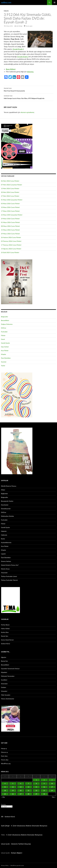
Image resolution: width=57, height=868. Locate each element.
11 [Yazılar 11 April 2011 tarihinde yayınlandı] (5, 787)
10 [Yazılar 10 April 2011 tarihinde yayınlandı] (52, 784)
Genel (3, 339)
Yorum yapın (29, 26)
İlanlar (3, 539)
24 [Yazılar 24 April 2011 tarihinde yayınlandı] (52, 791)
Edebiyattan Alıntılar (7, 516)
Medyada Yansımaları (8, 676)
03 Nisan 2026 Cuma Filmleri (10, 204)
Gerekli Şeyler (5, 343)
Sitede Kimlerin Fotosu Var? (10, 565)
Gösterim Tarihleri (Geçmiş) (21, 844)
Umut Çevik (5, 844)
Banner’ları (4, 661)
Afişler (3, 490)
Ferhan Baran (5, 625)
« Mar (3, 797)
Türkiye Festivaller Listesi (9, 576)
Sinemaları (4, 684)
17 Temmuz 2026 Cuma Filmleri (11, 245)
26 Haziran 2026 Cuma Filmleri (11, 237)
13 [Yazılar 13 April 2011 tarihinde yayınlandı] (21, 787)
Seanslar (4, 362)
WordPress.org (6, 763)
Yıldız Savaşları (6, 695)
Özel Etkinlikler (6, 358)
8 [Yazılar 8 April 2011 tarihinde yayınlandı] (36, 784)
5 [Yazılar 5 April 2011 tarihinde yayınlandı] (13, 784)
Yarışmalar (4, 573)
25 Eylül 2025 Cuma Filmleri (10, 252)
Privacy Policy (5, 865)
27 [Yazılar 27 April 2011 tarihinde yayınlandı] (21, 794)
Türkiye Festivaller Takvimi (9, 580)
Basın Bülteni (11, 69)
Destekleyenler (6, 509)
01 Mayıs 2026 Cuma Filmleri (10, 222)
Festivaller (4, 332)
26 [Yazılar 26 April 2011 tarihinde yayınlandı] (13, 794)
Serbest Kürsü (6, 644)
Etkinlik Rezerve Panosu (9, 486)
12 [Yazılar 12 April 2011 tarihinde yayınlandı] (13, 787)
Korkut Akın (5, 632)
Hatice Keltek (5, 629)
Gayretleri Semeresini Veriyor (10, 669)
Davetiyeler (5, 505)
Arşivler (3, 804)
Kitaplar (4, 354)
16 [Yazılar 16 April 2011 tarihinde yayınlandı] (44, 787)
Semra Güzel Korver (7, 640)
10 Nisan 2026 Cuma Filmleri (10, 207)
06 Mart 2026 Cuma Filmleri (10, 181)
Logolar (3, 554)
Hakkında (4, 535)
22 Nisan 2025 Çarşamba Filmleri (12, 215)
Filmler (3, 335)
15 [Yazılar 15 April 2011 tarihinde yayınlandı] (36, 787)
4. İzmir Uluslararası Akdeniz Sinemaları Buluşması (29, 826)
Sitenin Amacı (5, 569)
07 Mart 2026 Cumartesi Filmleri (12, 185)
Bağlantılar (4, 494)
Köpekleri (4, 672)
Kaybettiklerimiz (6, 542)
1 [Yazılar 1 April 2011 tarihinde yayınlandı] (36, 780)
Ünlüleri (4, 687)
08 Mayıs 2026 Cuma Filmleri (10, 226)
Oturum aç (4, 752)
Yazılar (3, 366)
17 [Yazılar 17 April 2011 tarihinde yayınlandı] (52, 787)
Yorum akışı (5, 760)
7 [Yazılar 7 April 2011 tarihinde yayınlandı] (29, 784)
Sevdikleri (4, 680)
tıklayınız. (30, 72)
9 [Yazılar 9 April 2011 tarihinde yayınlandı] (44, 784)
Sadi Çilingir (19, 26)
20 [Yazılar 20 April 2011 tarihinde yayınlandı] (21, 791)
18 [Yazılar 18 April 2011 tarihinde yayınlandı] (5, 791)
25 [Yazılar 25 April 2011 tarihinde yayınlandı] (5, 794)
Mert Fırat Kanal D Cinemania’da (29, 89)
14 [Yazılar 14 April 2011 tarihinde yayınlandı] (28, 787)
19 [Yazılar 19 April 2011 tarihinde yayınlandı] (13, 791)
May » (54, 797)
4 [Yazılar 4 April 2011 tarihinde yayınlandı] (5, 784)
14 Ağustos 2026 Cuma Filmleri (11, 249)
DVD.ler (4, 328)
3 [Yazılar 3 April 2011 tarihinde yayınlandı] (52, 780)
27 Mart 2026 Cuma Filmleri (10, 196)
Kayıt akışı (4, 756)
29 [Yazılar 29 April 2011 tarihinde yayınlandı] (36, 794)
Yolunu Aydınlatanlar (8, 699)
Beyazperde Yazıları (7, 501)
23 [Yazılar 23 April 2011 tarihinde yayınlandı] (44, 791)
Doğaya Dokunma (7, 324)
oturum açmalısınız (27, 112)
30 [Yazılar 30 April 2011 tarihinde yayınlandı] (44, 794)
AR (2, 817)
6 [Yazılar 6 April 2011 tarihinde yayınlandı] (21, 784)
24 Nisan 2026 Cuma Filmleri (10, 219)
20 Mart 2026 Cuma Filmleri (10, 192)
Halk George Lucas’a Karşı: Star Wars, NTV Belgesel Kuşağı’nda (29, 97)
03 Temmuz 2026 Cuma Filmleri (11, 241)
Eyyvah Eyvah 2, (18, 49)
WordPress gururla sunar (17, 865)
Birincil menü (54, 3)
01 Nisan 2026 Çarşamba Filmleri (12, 200)
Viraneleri (4, 691)
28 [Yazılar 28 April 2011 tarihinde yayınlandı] (28, 794)
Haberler (6, 11)
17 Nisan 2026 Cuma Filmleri (10, 211)
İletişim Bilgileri (17, 853)
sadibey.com (6, 3)
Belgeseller (5, 317)
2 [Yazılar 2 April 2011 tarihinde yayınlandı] (44, 780)
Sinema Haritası (6, 561)
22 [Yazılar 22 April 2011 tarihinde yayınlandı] (36, 791)
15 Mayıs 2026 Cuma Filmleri (10, 230)
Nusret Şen (5, 636)
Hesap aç (4, 748)
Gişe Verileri (5, 347)
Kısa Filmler (5, 351)
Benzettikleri (5, 320)
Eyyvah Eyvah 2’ (23, 57)
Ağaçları (4, 657)
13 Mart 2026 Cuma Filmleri (10, 188)
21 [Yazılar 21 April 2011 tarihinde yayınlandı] (28, 791)
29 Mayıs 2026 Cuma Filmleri (10, 234)
